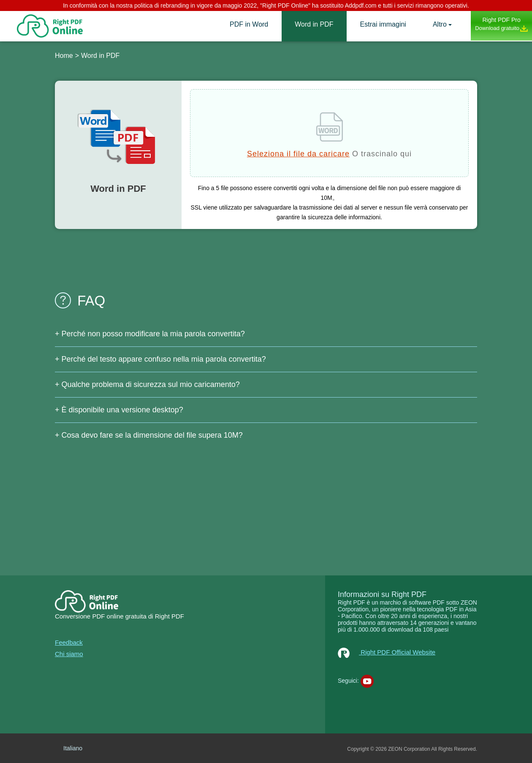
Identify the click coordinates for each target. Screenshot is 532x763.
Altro (440, 24)
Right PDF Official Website (387, 652)
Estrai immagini (383, 24)
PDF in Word (249, 24)
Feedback (69, 642)
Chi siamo (69, 654)
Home (64, 56)
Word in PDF (314, 24)
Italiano (73, 748)
